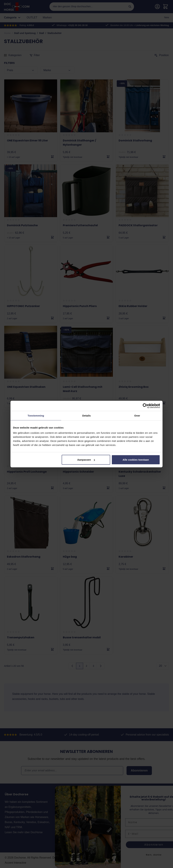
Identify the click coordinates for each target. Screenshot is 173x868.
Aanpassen (86, 460)
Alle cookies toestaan (136, 460)
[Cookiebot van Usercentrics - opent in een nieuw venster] (145, 406)
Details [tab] (86, 415)
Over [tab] (137, 415)
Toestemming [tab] (36, 415)
